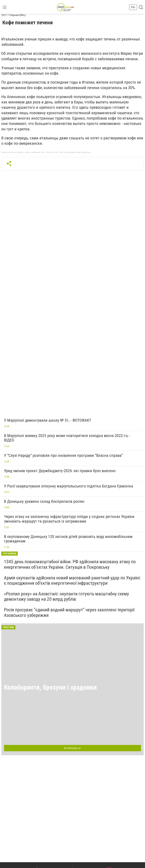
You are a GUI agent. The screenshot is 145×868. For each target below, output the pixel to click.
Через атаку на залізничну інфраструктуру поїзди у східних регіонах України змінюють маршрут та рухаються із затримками (69, 519)
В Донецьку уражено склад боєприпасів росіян (44, 501)
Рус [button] (133, 7)
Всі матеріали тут (72, 748)
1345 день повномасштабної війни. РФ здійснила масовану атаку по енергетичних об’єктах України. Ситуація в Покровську (70, 564)
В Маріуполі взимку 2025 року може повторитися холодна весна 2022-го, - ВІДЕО (67, 438)
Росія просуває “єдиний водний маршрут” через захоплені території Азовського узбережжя (69, 612)
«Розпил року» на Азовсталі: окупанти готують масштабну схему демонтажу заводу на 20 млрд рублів (66, 596)
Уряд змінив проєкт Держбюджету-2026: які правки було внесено (60, 471)
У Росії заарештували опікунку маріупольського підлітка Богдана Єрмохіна (68, 486)
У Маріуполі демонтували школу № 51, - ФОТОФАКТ (48, 420)
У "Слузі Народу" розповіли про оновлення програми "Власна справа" (63, 455)
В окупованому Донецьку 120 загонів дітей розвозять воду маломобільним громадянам (68, 539)
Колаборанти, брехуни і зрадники (50, 687)
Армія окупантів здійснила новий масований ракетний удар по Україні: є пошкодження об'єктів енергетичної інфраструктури (72, 580)
